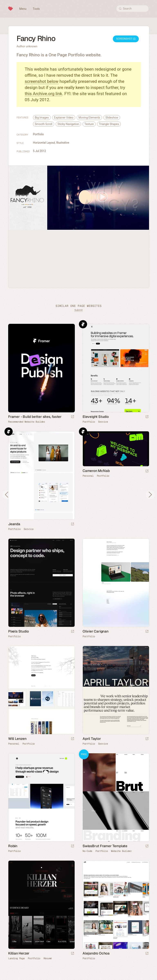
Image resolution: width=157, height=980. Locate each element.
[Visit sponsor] (73, 417)
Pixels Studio (18, 631)
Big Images (42, 118)
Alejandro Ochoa (96, 953)
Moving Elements (89, 118)
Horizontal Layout (44, 143)
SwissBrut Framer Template (105, 846)
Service (103, 422)
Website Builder (121, 851)
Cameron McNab (96, 471)
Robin (13, 846)
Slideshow (112, 118)
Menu (23, 9)
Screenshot (126, 39)
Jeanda (14, 524)
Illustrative (63, 143)
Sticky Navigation (68, 124)
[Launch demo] (147, 846)
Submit (78, 310)
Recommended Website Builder (27, 422)
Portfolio (38, 134)
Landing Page (16, 958)
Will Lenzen (17, 739)
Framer (83, 324)
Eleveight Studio (96, 417)
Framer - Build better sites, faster (35, 417)
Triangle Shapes (109, 124)
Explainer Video (64, 118)
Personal (88, 476)
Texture (89, 124)
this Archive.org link (43, 94)
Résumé (48, 958)
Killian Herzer (19, 953)
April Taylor (92, 739)
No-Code (87, 851)
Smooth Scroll (44, 124)
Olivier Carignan (96, 631)
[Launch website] (147, 417)
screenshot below (42, 81)
